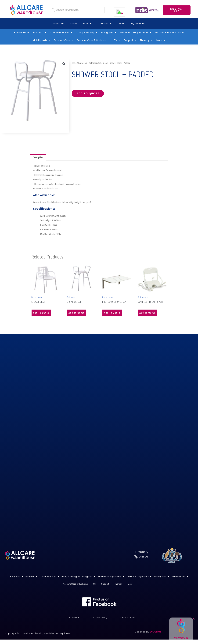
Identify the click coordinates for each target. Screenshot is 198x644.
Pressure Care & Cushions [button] (93, 40)
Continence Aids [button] (61, 33)
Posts (121, 24)
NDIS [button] (87, 24)
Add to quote (88, 93)
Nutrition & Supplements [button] (136, 33)
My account (138, 24)
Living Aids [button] (109, 33)
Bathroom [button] (22, 33)
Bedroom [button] (39, 33)
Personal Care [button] (63, 40)
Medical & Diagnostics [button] (169, 33)
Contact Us (105, 24)
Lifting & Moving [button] (87, 33)
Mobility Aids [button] (41, 40)
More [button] (161, 40)
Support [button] (130, 40)
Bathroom (83, 63)
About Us (59, 24)
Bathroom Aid (95, 63)
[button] (64, 64)
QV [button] (117, 40)
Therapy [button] (146, 40)
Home (74, 63)
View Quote (181, 638)
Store (74, 24)
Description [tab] (38, 157)
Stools (105, 63)
